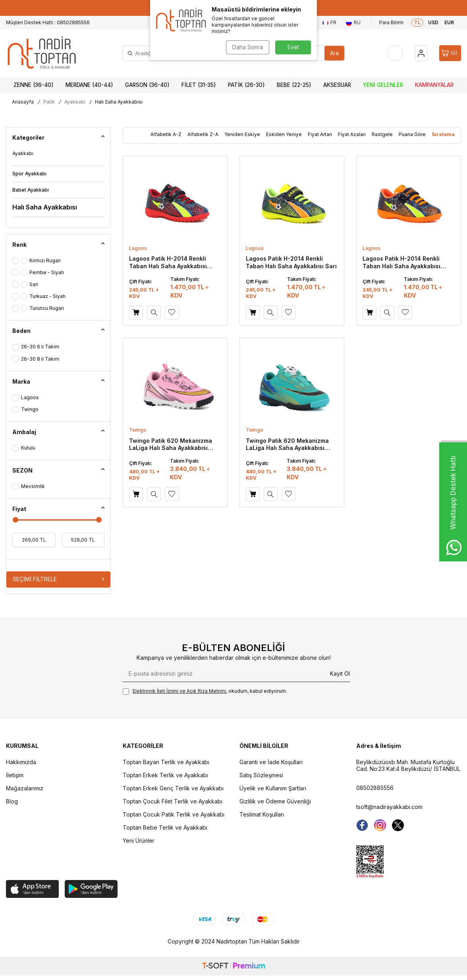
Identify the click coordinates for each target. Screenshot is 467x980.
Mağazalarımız (25, 788)
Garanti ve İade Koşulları (271, 762)
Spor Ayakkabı (29, 174)
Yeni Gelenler (383, 85)
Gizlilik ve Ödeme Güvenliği (275, 801)
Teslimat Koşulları (262, 814)
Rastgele (382, 134)
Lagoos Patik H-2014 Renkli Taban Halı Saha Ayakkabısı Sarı (291, 262)
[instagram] (380, 825)
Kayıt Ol (340, 674)
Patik (49, 102)
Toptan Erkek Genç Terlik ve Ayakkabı (173, 788)
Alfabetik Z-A (203, 134)
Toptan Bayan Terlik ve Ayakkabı (166, 762)
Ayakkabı (75, 102)
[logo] (42, 53)
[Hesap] (421, 53)
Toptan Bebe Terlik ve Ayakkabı (165, 827)
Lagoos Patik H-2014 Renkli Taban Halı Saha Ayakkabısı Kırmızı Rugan (168, 262)
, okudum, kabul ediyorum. (205, 691)
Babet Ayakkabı (31, 190)
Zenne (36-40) (34, 85)
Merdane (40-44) (89, 85)
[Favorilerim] (395, 53)
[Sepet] (450, 53)
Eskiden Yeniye (284, 134)
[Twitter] (398, 825)
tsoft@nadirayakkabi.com (389, 807)
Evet (293, 47)
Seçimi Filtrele (58, 579)
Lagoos (138, 248)
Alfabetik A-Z (166, 134)
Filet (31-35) (199, 85)
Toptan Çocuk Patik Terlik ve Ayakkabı (174, 814)
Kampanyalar (434, 85)
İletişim (15, 775)
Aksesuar (337, 85)
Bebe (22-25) (294, 85)
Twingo (138, 430)
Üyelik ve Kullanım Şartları (273, 788)
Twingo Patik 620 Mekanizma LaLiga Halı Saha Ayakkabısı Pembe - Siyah (171, 444)
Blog (12, 801)
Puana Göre (412, 134)
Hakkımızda (21, 762)
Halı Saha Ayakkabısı (45, 207)
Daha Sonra (248, 47)
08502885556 (375, 788)
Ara (334, 53)
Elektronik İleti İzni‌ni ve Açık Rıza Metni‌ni (179, 691)
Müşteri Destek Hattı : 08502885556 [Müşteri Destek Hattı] (48, 22)
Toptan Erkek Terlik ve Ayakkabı (165, 775)
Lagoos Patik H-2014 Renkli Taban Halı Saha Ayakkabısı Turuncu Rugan (401, 262)
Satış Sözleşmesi (261, 775)
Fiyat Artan (320, 134)
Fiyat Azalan (352, 134)
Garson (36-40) (147, 85)
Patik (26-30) (246, 85)
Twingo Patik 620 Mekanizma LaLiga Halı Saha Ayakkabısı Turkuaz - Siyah (287, 444)
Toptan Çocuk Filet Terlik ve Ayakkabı (173, 801)
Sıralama (443, 134)
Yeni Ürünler (139, 841)
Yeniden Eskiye (242, 134)
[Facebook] (362, 825)
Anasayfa (23, 102)
